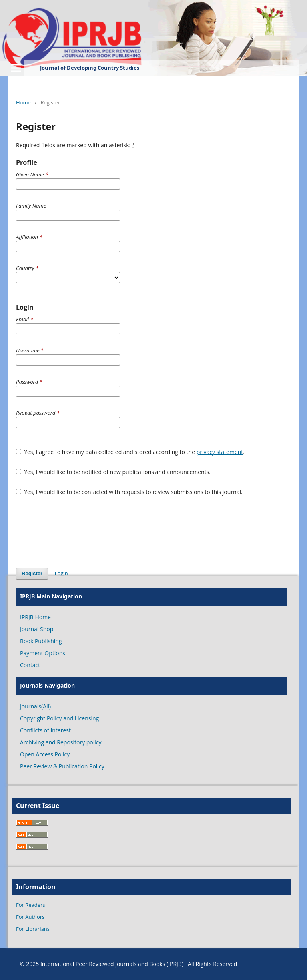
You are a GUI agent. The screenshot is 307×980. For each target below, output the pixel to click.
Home (23, 102)
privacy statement (220, 452)
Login (61, 573)
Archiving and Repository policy (61, 742)
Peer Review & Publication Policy (62, 766)
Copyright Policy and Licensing (59, 718)
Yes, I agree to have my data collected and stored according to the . (130, 452)
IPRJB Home (35, 617)
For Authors (30, 917)
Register (32, 573)
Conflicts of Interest (45, 730)
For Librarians (33, 929)
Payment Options (43, 653)
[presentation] (77, 532)
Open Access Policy (45, 754)
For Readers (31, 905)
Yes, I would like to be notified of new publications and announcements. (113, 472)
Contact (30, 665)
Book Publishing (41, 641)
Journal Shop (37, 629)
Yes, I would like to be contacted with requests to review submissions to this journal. (129, 492)
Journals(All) (35, 706)
